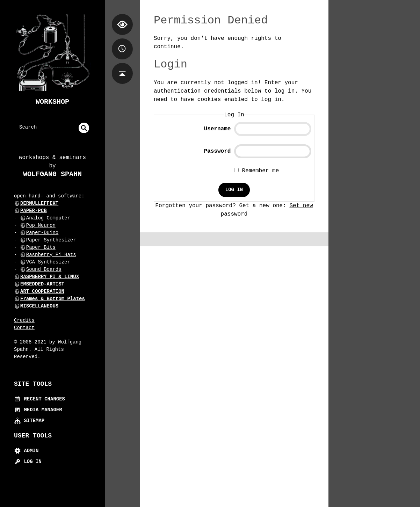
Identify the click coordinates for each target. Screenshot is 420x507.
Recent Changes (39, 399)
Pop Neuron (41, 225)
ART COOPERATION (42, 291)
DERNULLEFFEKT (39, 203)
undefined (84, 128)
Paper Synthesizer (51, 240)
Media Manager (38, 410)
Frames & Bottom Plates (53, 299)
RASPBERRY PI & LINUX (50, 277)
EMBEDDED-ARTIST (42, 284)
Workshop (52, 102)
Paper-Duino (42, 233)
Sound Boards (44, 269)
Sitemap (29, 421)
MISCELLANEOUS (39, 306)
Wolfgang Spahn (52, 174)
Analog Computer (48, 218)
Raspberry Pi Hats (51, 255)
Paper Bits (41, 247)
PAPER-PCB (34, 211)
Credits (24, 320)
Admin (26, 451)
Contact (24, 328)
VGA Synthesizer (48, 262)
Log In (28, 462)
